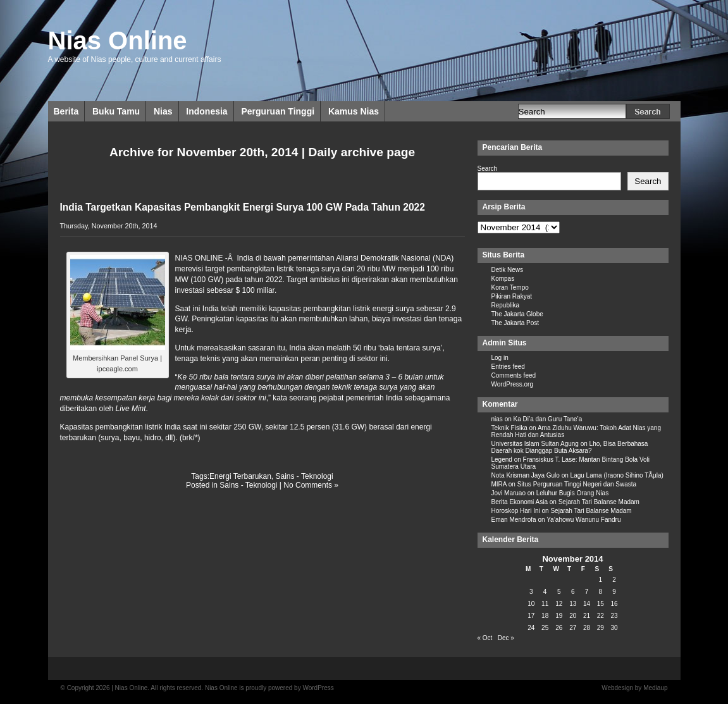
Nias (163, 111)
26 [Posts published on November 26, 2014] (559, 628)
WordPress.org (513, 384)
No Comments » (311, 485)
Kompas (503, 279)
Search (488, 169)
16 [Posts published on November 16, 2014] (614, 604)
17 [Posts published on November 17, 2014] (531, 616)
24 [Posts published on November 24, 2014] (531, 628)
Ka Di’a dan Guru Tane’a (548, 419)
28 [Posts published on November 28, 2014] (587, 628)
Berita (66, 111)
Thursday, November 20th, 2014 (109, 226)
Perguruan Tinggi (278, 111)
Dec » (506, 638)
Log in (500, 358)
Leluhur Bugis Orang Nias (573, 493)
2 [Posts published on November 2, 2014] (614, 580)
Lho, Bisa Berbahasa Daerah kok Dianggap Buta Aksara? (570, 447)
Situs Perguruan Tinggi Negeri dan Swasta (577, 484)
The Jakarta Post (515, 323)
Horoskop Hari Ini (516, 511)
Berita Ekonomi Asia (520, 502)
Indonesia (207, 111)
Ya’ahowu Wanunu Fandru (583, 520)
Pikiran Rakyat (512, 296)
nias (497, 419)
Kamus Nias (354, 111)
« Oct (485, 638)
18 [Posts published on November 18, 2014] (545, 616)
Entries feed (508, 367)
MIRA (499, 484)
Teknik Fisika (509, 428)
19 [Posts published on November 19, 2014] (559, 616)
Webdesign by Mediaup (634, 688)
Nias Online (118, 40)
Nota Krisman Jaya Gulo (526, 475)
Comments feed (514, 375)
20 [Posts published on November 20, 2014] (573, 616)
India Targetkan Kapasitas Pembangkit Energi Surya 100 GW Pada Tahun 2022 (243, 207)
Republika (505, 305)
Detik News (508, 270)
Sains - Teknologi (305, 476)
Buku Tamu (116, 111)
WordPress (318, 688)
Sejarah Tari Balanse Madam (599, 502)
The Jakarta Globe (517, 314)
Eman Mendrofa (514, 520)
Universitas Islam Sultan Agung (535, 444)
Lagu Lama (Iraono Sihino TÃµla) (617, 475)
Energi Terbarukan (240, 476)
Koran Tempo (510, 287)
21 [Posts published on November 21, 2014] (587, 616)
